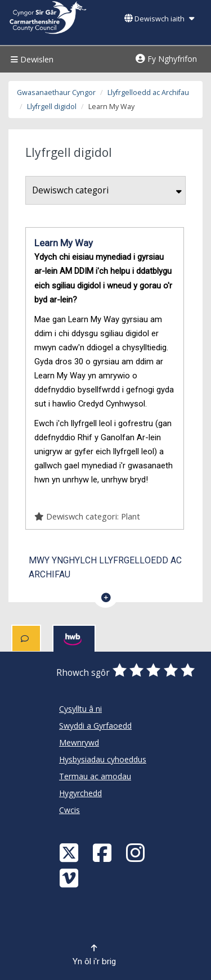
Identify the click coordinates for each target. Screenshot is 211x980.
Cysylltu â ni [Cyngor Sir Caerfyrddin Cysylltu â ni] (80, 709)
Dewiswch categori (107, 190)
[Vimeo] (70, 877)
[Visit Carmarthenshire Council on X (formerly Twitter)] (70, 852)
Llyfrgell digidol (52, 107)
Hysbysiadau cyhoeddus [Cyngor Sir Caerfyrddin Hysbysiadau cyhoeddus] (103, 759)
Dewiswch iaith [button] (159, 19)
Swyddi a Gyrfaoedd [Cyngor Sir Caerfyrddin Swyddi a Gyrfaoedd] (95, 726)
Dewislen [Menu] (31, 59)
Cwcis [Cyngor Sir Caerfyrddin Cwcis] (69, 810)
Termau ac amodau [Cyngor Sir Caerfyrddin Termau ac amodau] (95, 776)
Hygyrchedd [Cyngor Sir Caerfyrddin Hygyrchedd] (80, 793)
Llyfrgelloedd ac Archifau (148, 92)
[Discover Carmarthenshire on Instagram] (137, 852)
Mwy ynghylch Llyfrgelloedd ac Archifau (105, 567)
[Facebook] (104, 852)
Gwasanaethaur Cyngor (56, 92)
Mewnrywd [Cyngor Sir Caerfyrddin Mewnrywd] (79, 742)
